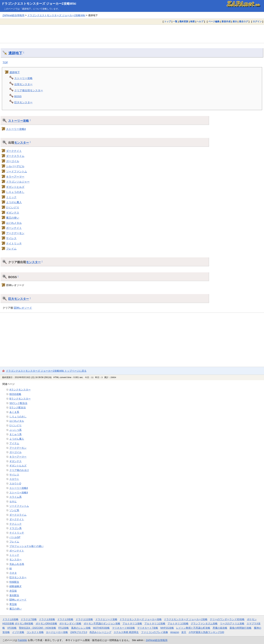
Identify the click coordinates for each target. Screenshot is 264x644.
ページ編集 (214, 21)
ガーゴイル (13, 161)
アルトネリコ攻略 (132, 623)
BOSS (18, 96)
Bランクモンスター (20, 399)
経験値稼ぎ (15, 586)
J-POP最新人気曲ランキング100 (206, 632)
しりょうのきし (15, 192)
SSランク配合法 (18, 403)
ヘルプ (200, 21)
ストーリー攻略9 (19, 493)
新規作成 (226, 21)
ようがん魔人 (14, 202)
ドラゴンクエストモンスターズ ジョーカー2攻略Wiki (39, 4)
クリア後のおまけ (19, 470)
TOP (5, 62)
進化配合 (14, 595)
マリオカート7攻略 (148, 628)
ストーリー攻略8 (16, 129)
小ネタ (13, 573)
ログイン (257, 21)
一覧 (175, 21)
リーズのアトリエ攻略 (232, 623)
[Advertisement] (132, 34)
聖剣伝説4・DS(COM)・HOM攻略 (38, 628)
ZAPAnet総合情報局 (13, 15)
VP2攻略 (12, 628)
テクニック (15, 524)
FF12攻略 (64, 628)
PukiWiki (22, 640)
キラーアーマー (15, 177)
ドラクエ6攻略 (10, 619)
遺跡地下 (15, 53)
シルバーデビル (15, 166)
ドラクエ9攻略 (65, 619)
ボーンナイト (14, 228)
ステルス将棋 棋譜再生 (126, 632)
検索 (192, 21)
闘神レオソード (23, 308)
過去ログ (243, 21)
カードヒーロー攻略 (57, 632)
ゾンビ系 (14, 510)
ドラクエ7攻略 (29, 619)
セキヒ (13, 501)
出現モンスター (23, 84)
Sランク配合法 (18, 407)
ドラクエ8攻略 (47, 619)
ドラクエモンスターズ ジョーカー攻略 (141, 619)
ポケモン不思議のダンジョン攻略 (102, 623)
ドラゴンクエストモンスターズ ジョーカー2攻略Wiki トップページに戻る (46, 371)
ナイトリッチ (14, 243)
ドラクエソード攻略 (106, 619)
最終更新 (184, 21)
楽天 (184, 632)
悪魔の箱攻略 (220, 628)
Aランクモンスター (20, 390)
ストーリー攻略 (23, 78)
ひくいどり (13, 207)
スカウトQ (15, 483)
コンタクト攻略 (35, 632)
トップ (168, 21)
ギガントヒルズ (15, 187)
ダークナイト (14, 151)
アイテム (14, 443)
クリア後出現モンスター (29, 90)
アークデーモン (15, 233)
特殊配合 (14, 582)
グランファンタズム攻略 (204, 623)
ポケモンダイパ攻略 (70, 623)
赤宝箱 (13, 591)
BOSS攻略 (15, 394)
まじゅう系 (15, 434)
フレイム (11, 249)
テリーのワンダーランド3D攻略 (227, 619)
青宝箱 (13, 604)
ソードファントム (17, 171)
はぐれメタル (14, 223)
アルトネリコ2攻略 (155, 623)
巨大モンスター (23, 102)
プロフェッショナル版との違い (26, 546)
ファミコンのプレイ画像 (155, 632)
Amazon (175, 632)
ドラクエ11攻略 (84, 619)
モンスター (21, 143)
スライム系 (15, 497)
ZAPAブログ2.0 (79, 632)
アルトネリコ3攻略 (178, 623)
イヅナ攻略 (18, 632)
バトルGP (15, 537)
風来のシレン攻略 (81, 628)
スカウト (14, 479)
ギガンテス (13, 213)
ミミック (11, 197)
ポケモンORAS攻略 (46, 623)
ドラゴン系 (15, 528)
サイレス (11, 238)
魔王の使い (13, 218)
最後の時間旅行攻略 (241, 628)
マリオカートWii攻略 (123, 628)
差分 (235, 21)
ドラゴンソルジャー (18, 182)
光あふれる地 (17, 564)
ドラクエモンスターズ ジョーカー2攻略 (186, 619)
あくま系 (14, 412)
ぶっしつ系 (15, 430)
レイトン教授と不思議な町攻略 (193, 628)
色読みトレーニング (100, 632)
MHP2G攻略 (167, 628)
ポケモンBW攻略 (24, 623)
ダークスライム (15, 156)
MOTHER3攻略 (101, 628)
